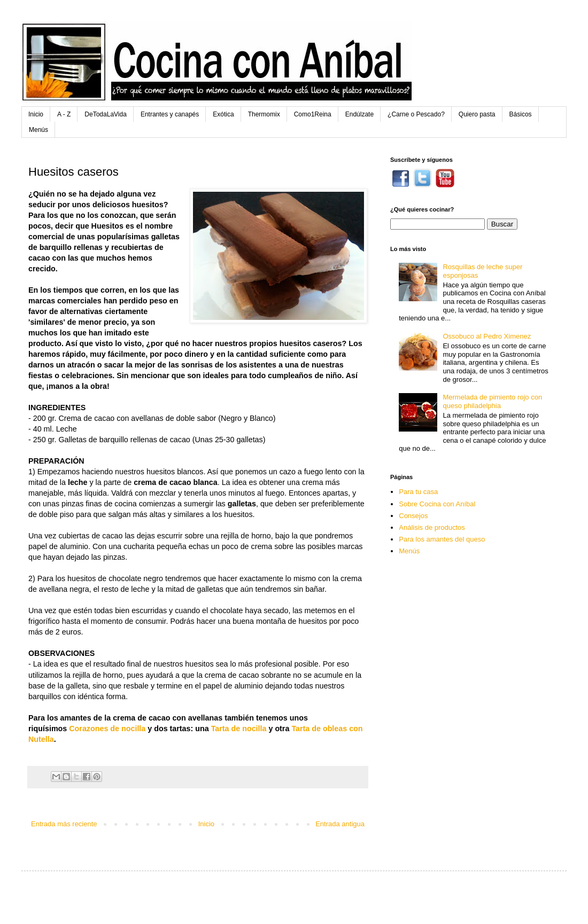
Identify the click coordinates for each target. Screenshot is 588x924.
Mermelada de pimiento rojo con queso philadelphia (492, 401)
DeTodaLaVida (106, 114)
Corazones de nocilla (107, 729)
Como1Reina (313, 114)
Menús (38, 130)
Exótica (223, 114)
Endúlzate (359, 114)
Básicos (521, 114)
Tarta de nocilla (239, 729)
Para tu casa (418, 492)
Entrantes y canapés (170, 114)
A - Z (64, 114)
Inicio (36, 114)
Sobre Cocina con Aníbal (437, 504)
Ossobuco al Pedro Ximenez (487, 336)
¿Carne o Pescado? (416, 114)
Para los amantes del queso (442, 539)
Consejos (413, 516)
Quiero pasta (477, 114)
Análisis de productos (432, 527)
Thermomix (264, 114)
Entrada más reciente (64, 824)
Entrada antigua (340, 824)
